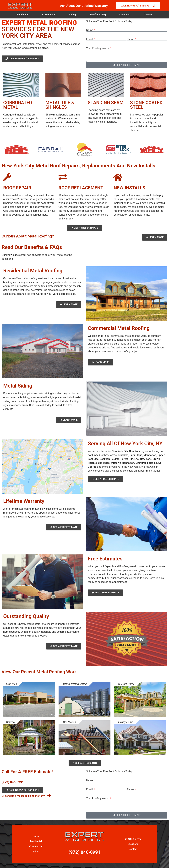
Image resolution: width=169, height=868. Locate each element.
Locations (125, 15)
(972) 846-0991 (13, 782)
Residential (22, 15)
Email (90, 39)
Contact (148, 15)
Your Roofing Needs (98, 48)
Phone (131, 39)
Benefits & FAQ (98, 15)
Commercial (49, 15)
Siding (72, 15)
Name (90, 30)
